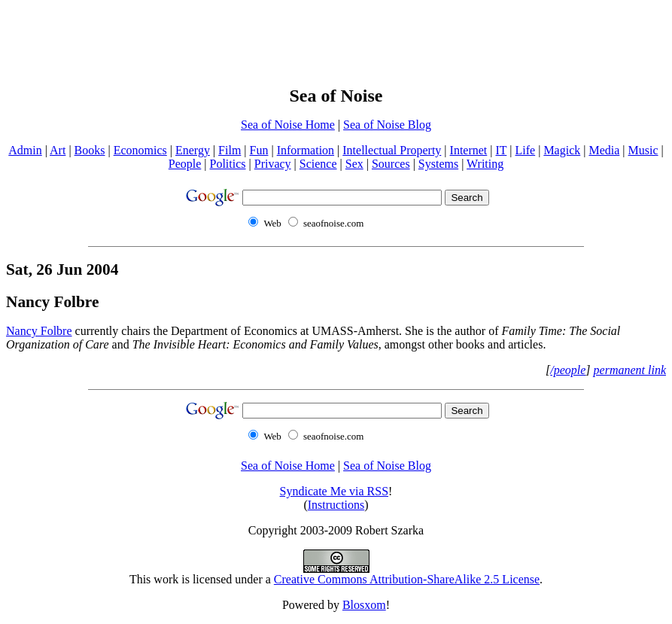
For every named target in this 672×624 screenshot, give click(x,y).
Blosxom (364, 605)
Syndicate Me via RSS (334, 491)
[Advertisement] (336, 40)
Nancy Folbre (52, 302)
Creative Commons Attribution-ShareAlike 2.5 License (407, 579)
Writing (485, 164)
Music (643, 150)
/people (568, 370)
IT (502, 150)
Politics (228, 164)
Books (90, 150)
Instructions (336, 505)
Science (318, 164)
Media (604, 150)
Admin (25, 150)
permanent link (630, 370)
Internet (469, 150)
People (185, 164)
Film (230, 150)
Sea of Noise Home (288, 125)
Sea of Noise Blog (387, 125)
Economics (140, 150)
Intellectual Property (392, 150)
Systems (438, 164)
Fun (259, 150)
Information (306, 150)
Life (526, 150)
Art (58, 150)
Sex (354, 164)
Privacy (273, 164)
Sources (391, 164)
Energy (193, 150)
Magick (562, 150)
